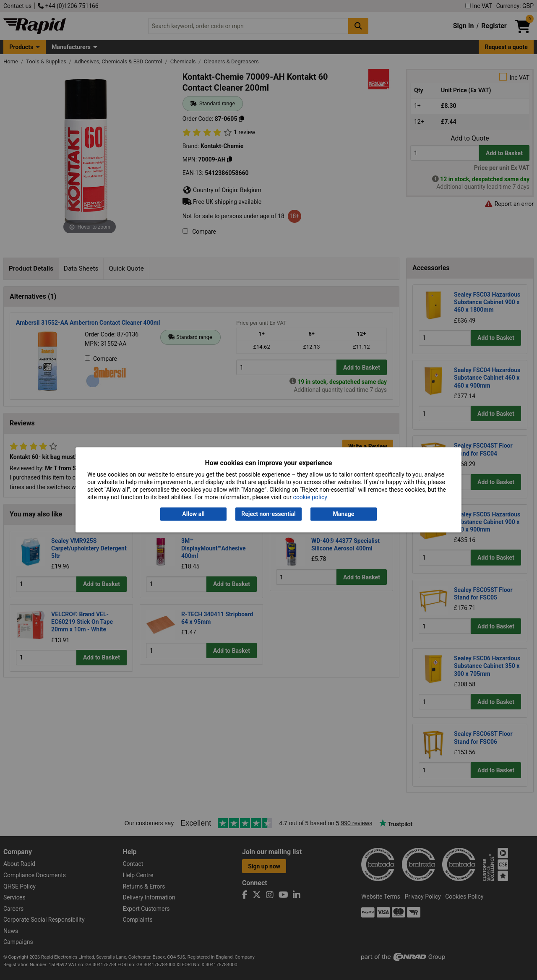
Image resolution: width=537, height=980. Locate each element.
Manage (344, 514)
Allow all (193, 514)
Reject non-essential (268, 514)
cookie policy (310, 498)
